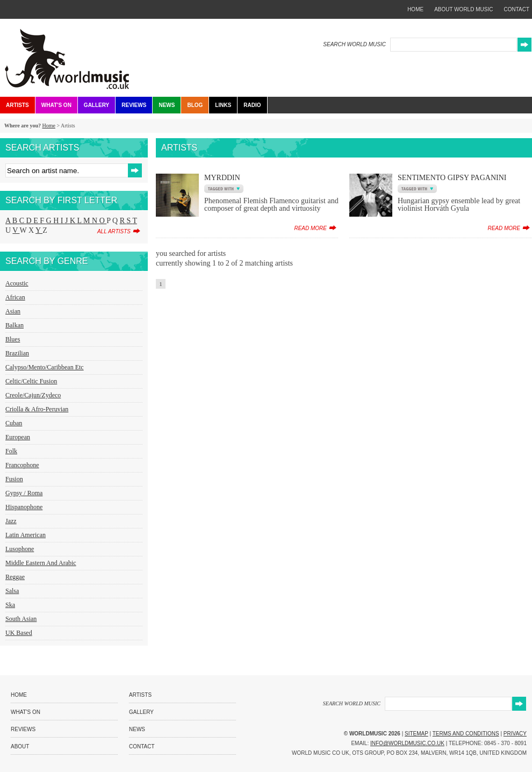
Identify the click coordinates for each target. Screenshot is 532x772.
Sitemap (416, 734)
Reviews (134, 105)
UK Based (19, 633)
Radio (252, 105)
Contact (142, 746)
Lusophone (20, 549)
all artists (114, 231)
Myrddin (222, 178)
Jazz (11, 521)
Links (223, 105)
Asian (13, 311)
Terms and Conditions (466, 734)
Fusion (14, 479)
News (167, 105)
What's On (56, 105)
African (15, 297)
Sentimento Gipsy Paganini (452, 178)
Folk (11, 451)
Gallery (96, 105)
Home (48, 126)
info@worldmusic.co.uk (407, 743)
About (20, 746)
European (18, 437)
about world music (463, 9)
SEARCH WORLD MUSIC (354, 44)
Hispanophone (24, 507)
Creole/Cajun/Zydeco (33, 395)
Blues (13, 339)
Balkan (15, 325)
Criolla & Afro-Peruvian (37, 409)
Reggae (15, 577)
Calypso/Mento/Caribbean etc (45, 367)
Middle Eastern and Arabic (41, 563)
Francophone (22, 465)
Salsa (12, 591)
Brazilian (17, 353)
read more (310, 228)
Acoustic (17, 283)
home (415, 9)
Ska (10, 605)
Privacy (515, 734)
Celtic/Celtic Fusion (31, 381)
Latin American (26, 535)
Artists (17, 105)
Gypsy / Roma (24, 493)
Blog (195, 105)
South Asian (21, 619)
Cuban (14, 423)
